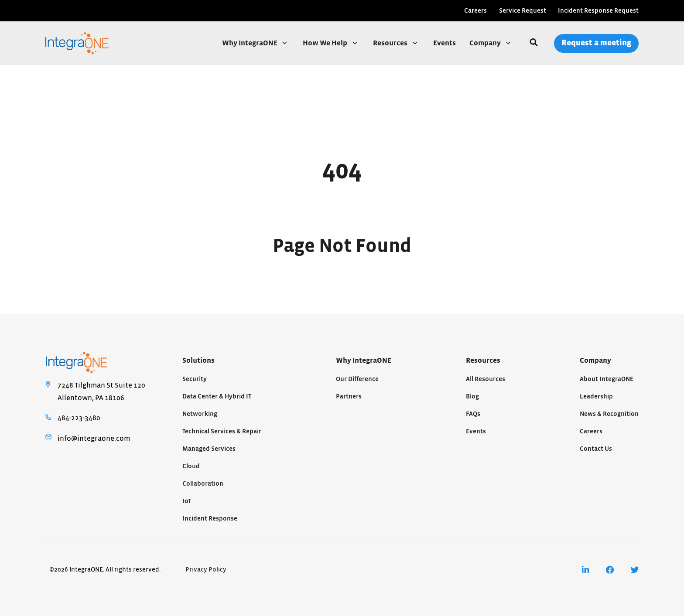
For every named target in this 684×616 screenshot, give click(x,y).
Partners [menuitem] (349, 396)
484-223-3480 (79, 418)
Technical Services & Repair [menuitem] (222, 431)
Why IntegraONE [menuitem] (364, 361)
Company (486, 43)
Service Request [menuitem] (523, 11)
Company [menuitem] (595, 361)
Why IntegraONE (250, 43)
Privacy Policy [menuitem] (206, 570)
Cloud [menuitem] (191, 466)
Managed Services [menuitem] (209, 449)
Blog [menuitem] (472, 396)
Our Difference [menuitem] (357, 379)
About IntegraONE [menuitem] (607, 379)
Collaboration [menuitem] (203, 484)
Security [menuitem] (195, 379)
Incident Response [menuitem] (210, 519)
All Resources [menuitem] (486, 379)
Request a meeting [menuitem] (596, 43)
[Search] (534, 43)
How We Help (326, 43)
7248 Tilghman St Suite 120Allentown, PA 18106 (101, 391)
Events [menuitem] (476, 431)
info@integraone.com (94, 439)
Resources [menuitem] (483, 361)
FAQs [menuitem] (473, 414)
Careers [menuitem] (475, 11)
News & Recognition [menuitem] (609, 414)
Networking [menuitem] (200, 414)
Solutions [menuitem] (198, 361)
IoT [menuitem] (187, 501)
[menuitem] (586, 570)
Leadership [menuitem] (596, 396)
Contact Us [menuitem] (596, 449)
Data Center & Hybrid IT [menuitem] (217, 396)
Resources (391, 43)
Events (445, 43)
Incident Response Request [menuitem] (598, 11)
